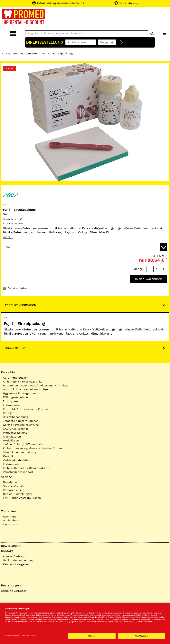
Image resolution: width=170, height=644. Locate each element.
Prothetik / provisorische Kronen (25, 409)
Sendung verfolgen (14, 591)
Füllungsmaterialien (16, 397)
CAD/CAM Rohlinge (16, 429)
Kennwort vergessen (17, 564)
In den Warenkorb (149, 279)
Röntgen (9, 413)
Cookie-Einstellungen (18, 494)
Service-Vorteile (14, 486)
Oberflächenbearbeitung (19, 452)
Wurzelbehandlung (16, 417)
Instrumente (11, 405)
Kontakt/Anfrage (14, 556)
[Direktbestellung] (122, 42)
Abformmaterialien (16, 378)
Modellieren (11, 440)
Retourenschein (14, 490)
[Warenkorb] (165, 33)
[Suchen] (152, 34)
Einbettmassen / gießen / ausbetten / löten (32, 448)
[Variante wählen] (85, 247)
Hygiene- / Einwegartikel (20, 393)
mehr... (8, 237)
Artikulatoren (12, 437)
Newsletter (10, 482)
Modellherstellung (15, 433)
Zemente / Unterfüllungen (21, 421)
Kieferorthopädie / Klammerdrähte (27, 468)
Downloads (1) (16, 348)
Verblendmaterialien (17, 460)
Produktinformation (20, 305)
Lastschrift (10, 524)
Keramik (8, 456)
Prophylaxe (10, 401)
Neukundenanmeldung (18, 560)
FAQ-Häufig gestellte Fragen (22, 498)
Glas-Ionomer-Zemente (21, 53)
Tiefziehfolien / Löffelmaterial (23, 444)
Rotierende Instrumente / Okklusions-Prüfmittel (36, 385)
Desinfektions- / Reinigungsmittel (26, 389)
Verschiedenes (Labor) (18, 472)
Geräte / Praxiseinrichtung (21, 425)
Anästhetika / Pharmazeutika (23, 382)
